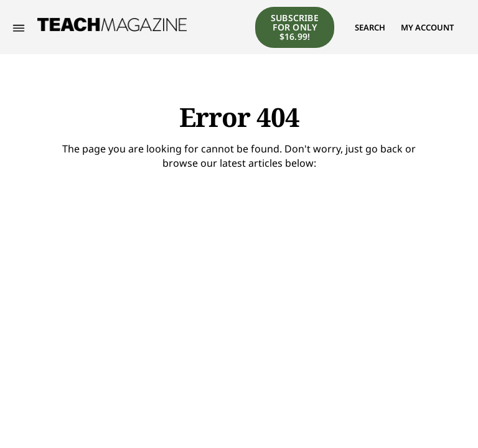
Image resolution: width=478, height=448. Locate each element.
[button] (370, 27)
